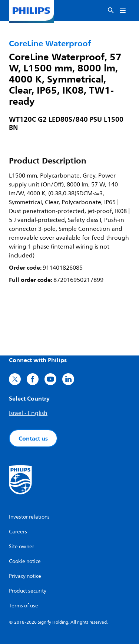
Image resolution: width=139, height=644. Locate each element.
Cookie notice (25, 561)
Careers (18, 532)
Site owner (21, 547)
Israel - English (28, 413)
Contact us (33, 438)
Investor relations (29, 517)
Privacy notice (25, 576)
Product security (28, 591)
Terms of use (24, 606)
